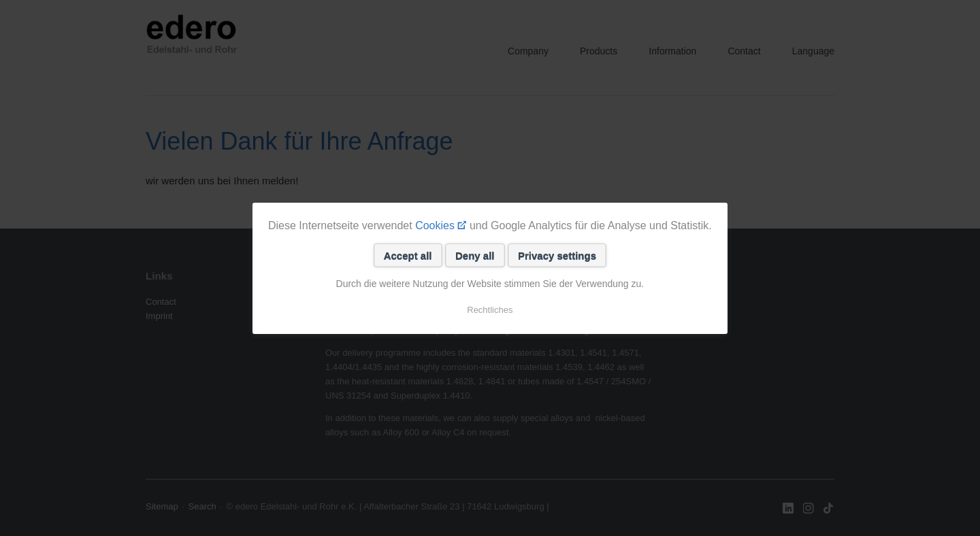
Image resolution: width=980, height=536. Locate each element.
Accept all (408, 255)
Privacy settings (557, 255)
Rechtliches (490, 310)
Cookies (435, 225)
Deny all (475, 255)
